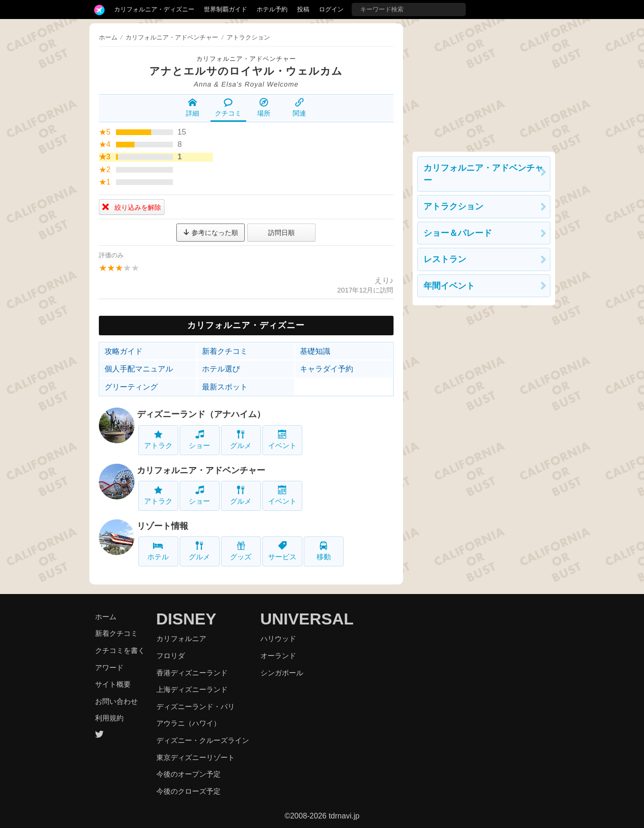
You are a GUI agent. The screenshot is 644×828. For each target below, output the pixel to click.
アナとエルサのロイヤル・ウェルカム (246, 71)
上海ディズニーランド (192, 689)
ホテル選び (221, 369)
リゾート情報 (163, 526)
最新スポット (225, 387)
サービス (282, 551)
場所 (264, 107)
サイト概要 (113, 684)
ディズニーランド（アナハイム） (201, 414)
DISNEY (187, 619)
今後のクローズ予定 (188, 791)
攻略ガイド (124, 351)
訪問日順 (281, 233)
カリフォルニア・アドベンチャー (246, 59)
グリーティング (131, 387)
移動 (324, 551)
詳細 (192, 107)
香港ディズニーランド (192, 673)
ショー (199, 440)
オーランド (278, 656)
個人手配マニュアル (139, 369)
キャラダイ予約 (327, 369)
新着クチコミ (225, 351)
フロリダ (171, 656)
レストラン (445, 259)
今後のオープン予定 (188, 774)
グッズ (241, 551)
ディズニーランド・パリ (196, 706)
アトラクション (453, 206)
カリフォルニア (181, 638)
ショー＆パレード (458, 233)
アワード (109, 667)
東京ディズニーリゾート (196, 757)
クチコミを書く (120, 650)
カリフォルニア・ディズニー (154, 9)
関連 (299, 107)
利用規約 (109, 718)
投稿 (303, 9)
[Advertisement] (484, 83)
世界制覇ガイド (226, 9)
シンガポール (282, 673)
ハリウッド (278, 638)
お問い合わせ (116, 701)
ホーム (108, 37)
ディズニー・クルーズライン (203, 740)
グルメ (241, 440)
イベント (282, 440)
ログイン (331, 9)
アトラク (158, 440)
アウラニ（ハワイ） (188, 723)
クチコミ (228, 107)
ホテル (158, 551)
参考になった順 (211, 233)
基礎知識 (315, 351)
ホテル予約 (272, 9)
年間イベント (449, 286)
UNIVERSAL (307, 619)
